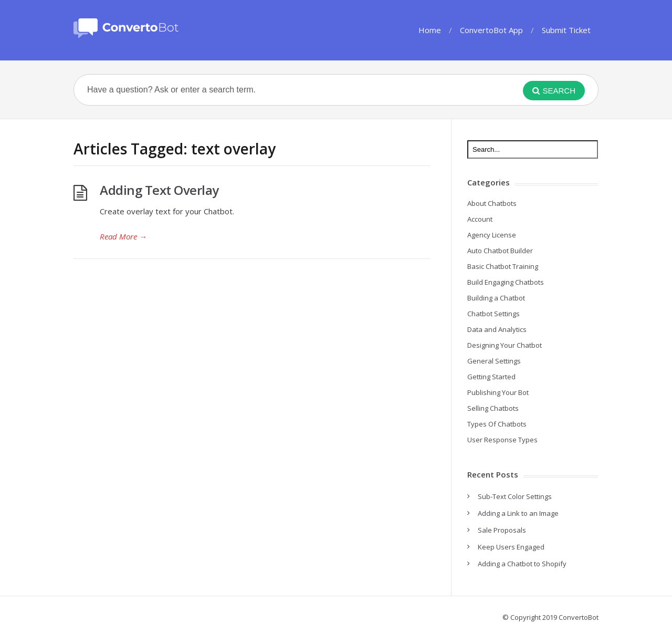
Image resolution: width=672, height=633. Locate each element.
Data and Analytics (497, 329)
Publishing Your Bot (498, 392)
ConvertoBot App (491, 30)
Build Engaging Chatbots (506, 282)
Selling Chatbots (493, 408)
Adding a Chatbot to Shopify (522, 564)
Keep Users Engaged (511, 547)
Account (480, 219)
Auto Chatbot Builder (500, 251)
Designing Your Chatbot (505, 345)
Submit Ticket (566, 30)
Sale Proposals (502, 530)
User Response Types (502, 440)
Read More (123, 236)
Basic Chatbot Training (503, 266)
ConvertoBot (579, 617)
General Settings (494, 361)
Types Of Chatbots (497, 424)
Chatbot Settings (493, 314)
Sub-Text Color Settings (515, 496)
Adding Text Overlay (159, 190)
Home (430, 30)
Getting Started (491, 377)
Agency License (492, 235)
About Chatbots (492, 203)
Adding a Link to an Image (518, 513)
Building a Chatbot (496, 298)
